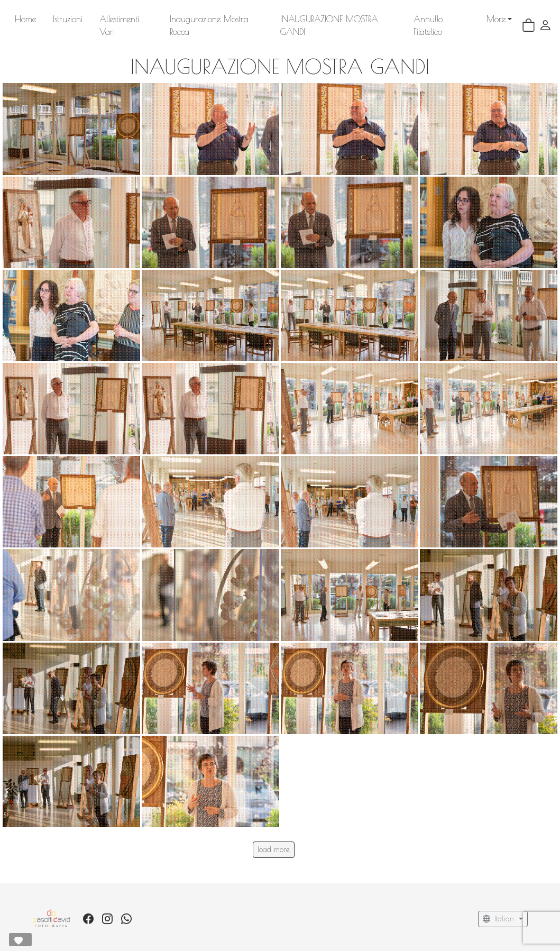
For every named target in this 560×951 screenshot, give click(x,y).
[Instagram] (107, 907)
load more (274, 837)
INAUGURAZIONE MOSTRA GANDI (356, 19)
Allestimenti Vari (128, 19)
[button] (545, 19)
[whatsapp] (126, 907)
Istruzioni (68, 19)
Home (25, 19)
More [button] (445, 19)
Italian (500, 907)
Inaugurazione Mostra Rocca (225, 19)
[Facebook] (88, 907)
